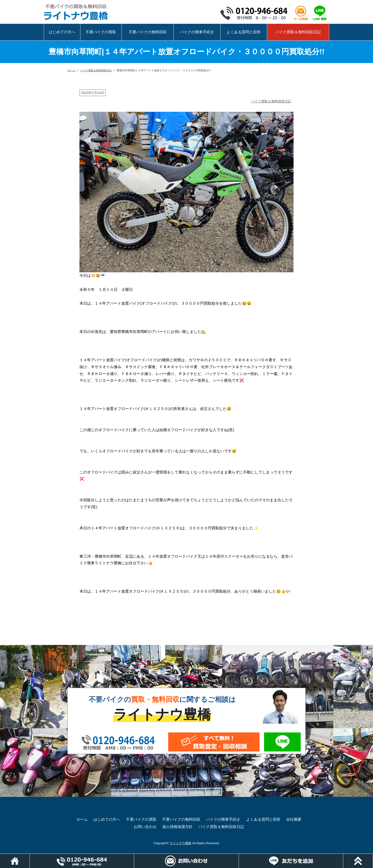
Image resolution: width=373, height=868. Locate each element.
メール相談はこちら (301, 13)
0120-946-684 (255, 13)
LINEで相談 (320, 13)
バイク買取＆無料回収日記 (298, 32)
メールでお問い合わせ (214, 742)
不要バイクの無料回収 (148, 32)
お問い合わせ (145, 827)
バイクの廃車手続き (197, 32)
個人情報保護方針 (177, 827)
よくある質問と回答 (244, 32)
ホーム (71, 70)
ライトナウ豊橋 (180, 843)
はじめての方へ (62, 32)
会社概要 (294, 819)
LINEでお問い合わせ (282, 742)
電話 (134, 856)
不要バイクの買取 (101, 32)
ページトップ (373, 856)
